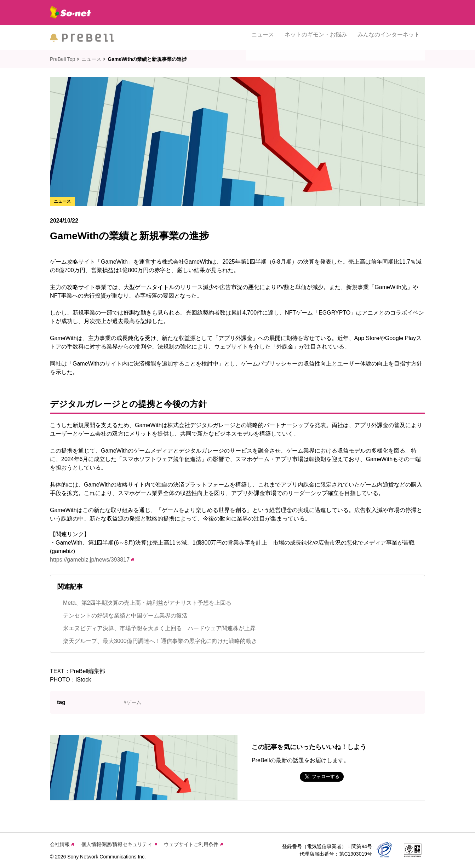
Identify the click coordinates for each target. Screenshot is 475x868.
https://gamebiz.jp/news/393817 (92, 560)
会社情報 (62, 844)
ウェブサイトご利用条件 (193, 844)
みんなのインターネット (389, 37)
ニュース (263, 37)
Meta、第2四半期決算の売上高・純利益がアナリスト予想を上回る (147, 603)
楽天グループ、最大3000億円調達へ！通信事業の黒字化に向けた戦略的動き (160, 641)
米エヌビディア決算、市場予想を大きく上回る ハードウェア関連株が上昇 (159, 628)
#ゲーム (132, 702)
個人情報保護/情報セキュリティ (119, 844)
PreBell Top (62, 59)
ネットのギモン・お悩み (316, 37)
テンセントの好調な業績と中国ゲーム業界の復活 (125, 616)
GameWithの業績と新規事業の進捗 (147, 59)
